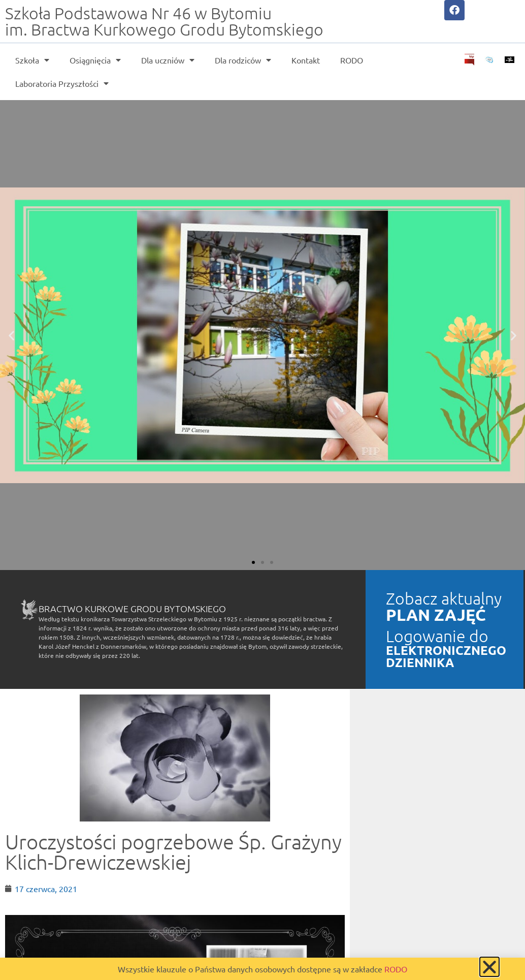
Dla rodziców (243, 60)
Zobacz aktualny (444, 598)
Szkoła (32, 60)
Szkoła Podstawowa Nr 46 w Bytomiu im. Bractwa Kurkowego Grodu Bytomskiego (164, 21)
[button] (11, 335)
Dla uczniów (168, 60)
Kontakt (306, 60)
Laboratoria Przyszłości (62, 83)
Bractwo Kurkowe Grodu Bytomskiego (132, 608)
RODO (352, 60)
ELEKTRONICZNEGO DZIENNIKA (446, 656)
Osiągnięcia (95, 60)
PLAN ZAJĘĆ (436, 615)
